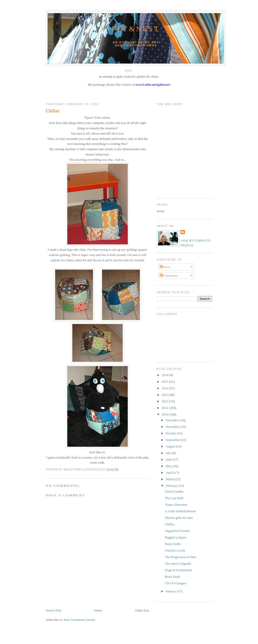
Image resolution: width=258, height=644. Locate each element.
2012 (165, 401)
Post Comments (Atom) (80, 620)
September (173, 440)
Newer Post (53, 610)
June (169, 459)
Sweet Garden (174, 491)
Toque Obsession (176, 505)
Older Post (142, 610)
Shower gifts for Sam (179, 518)
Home (98, 610)
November (173, 427)
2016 (165, 375)
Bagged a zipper (175, 537)
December (173, 420)
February (172, 486)
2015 (165, 382)
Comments (169, 276)
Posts (165, 267)
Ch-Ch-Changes (175, 583)
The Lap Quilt (174, 498)
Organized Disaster (177, 531)
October (171, 433)
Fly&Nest (136, 29)
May (169, 466)
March (170, 479)
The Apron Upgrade (178, 563)
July (169, 453)
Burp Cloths (173, 544)
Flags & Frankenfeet (178, 570)
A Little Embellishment (180, 511)
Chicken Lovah (175, 550)
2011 (165, 408)
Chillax (53, 111)
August (171, 446)
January (171, 591)
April (170, 473)
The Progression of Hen (180, 557)
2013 (165, 395)
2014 (165, 388)
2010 (165, 414)
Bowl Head (172, 577)
